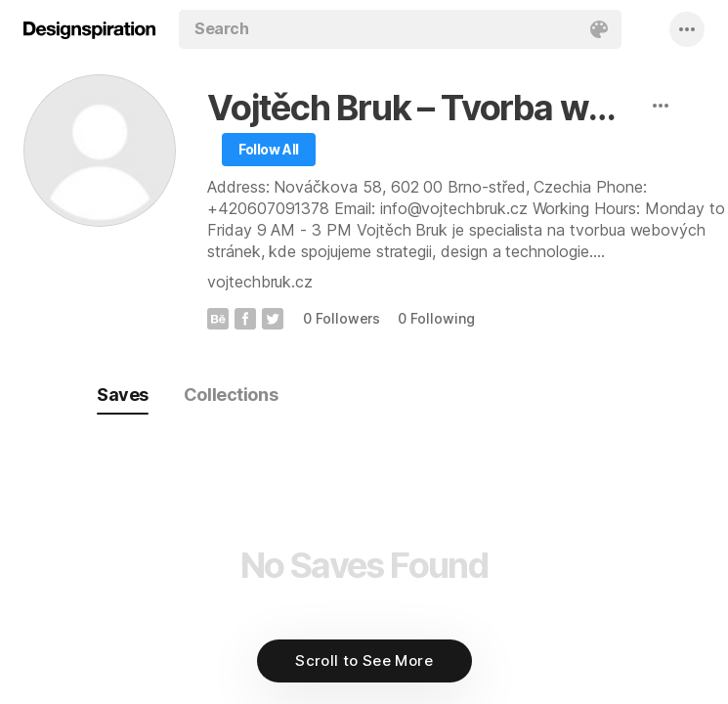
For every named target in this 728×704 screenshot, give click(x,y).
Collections (231, 395)
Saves (123, 395)
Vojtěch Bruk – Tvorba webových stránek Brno (423, 108)
